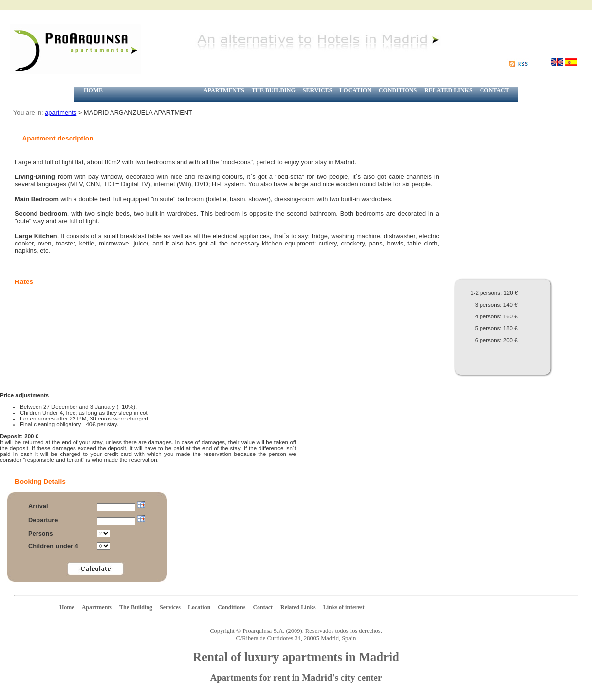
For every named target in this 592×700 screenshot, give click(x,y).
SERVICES (318, 90)
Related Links (298, 607)
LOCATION (355, 90)
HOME (93, 90)
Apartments (97, 607)
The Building (136, 607)
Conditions (231, 607)
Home (67, 607)
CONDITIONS (398, 90)
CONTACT (495, 90)
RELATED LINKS (448, 90)
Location (199, 607)
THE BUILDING (274, 90)
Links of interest (344, 607)
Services (170, 607)
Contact (263, 607)
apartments (61, 113)
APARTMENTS (224, 90)
